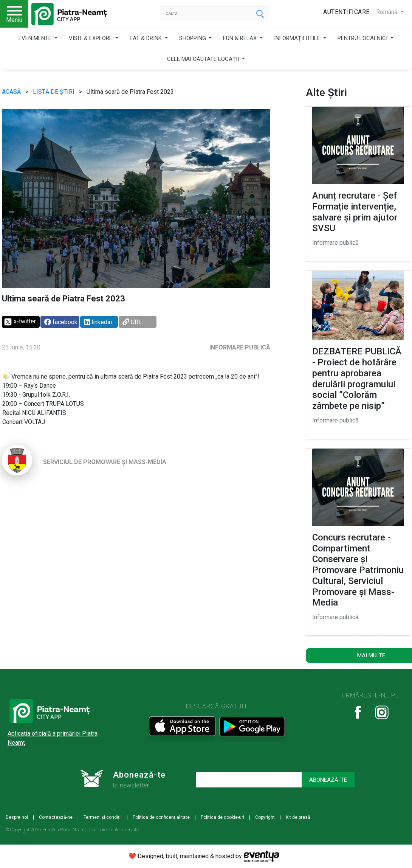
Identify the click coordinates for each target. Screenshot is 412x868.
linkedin (98, 322)
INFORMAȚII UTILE (298, 38)
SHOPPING (193, 38)
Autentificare (346, 12)
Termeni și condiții (103, 817)
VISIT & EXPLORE (91, 38)
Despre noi (17, 817)
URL (132, 322)
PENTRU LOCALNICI (363, 38)
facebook (61, 322)
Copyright (265, 817)
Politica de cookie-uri (222, 817)
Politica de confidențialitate (161, 817)
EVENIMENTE (36, 38)
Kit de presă (298, 817)
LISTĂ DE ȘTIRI (54, 92)
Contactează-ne (56, 817)
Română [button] (388, 12)
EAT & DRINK (146, 38)
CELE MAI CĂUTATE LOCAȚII (204, 59)
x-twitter (20, 322)
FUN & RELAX (241, 38)
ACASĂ (12, 92)
